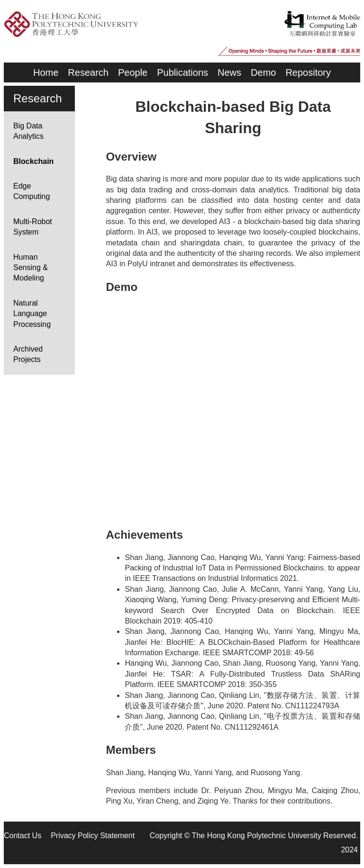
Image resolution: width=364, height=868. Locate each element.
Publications (182, 72)
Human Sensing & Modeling (31, 268)
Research (88, 72)
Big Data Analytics (28, 131)
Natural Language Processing (32, 314)
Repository (308, 72)
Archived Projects (28, 354)
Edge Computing (32, 191)
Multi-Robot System (33, 227)
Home (46, 72)
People (133, 72)
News (229, 72)
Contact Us (23, 836)
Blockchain (33, 161)
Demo (263, 72)
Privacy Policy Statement (93, 836)
